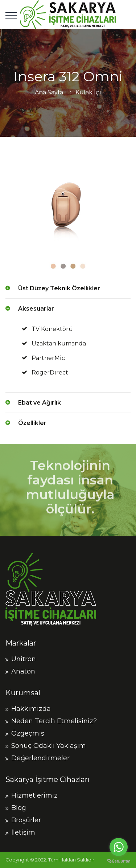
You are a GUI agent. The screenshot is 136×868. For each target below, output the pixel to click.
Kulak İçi (88, 92)
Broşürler (26, 820)
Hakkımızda (31, 709)
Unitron (24, 659)
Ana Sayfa (49, 92)
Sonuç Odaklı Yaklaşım (49, 746)
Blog (19, 808)
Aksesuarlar (36, 309)
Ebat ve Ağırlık (40, 403)
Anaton (23, 671)
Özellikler (32, 423)
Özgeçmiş (28, 733)
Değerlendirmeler (40, 758)
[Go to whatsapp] (119, 847)
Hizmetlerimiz (34, 795)
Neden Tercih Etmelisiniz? (54, 721)
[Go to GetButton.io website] (119, 861)
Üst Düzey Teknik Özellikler (59, 288)
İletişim (23, 832)
